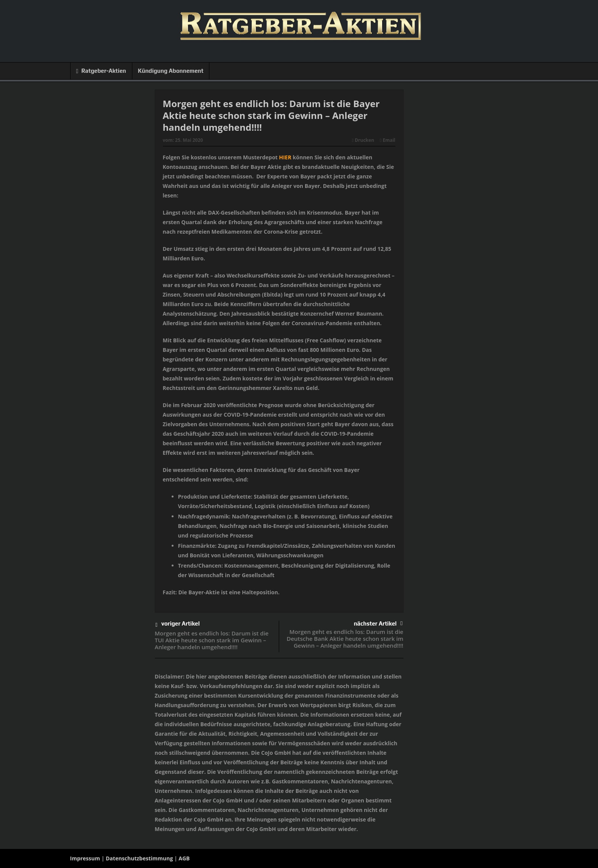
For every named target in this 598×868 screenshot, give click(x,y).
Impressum (85, 858)
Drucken (363, 140)
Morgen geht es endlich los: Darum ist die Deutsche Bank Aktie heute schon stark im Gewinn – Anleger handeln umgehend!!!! (345, 639)
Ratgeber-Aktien (101, 71)
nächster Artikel (378, 623)
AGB (184, 858)
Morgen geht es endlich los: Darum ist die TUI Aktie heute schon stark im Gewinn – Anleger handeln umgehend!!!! (212, 640)
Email (387, 140)
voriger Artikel (178, 625)
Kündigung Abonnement (171, 71)
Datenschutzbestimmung (139, 858)
